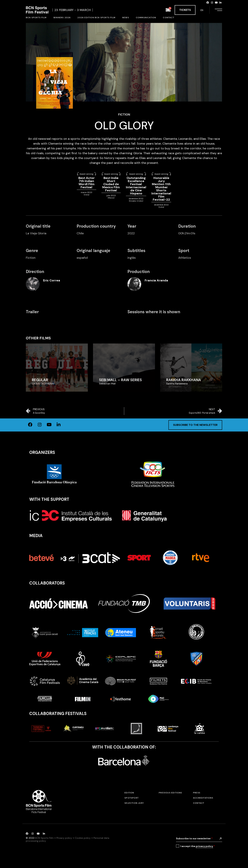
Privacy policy (64, 838)
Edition (129, 793)
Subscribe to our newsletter (194, 838)
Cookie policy (83, 838)
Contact (199, 803)
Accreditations (203, 798)
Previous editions (170, 793)
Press (197, 793)
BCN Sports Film (44, 838)
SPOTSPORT (132, 798)
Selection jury (134, 803)
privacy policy (204, 846)
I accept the (198, 846)
